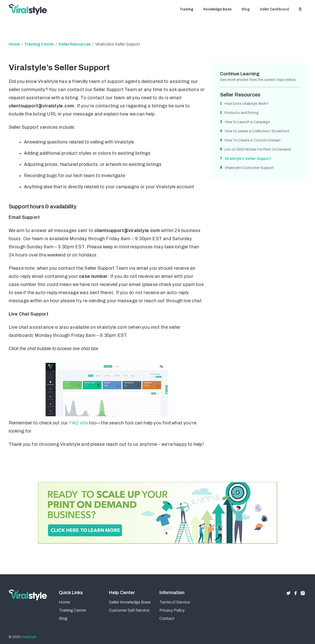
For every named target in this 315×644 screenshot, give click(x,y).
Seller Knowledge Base (130, 602)
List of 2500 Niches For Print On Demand (258, 149)
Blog (63, 618)
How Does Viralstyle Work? (246, 104)
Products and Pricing (242, 113)
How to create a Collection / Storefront (257, 131)
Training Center (39, 44)
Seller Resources (75, 44)
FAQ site (78, 423)
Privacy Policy (172, 610)
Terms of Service (175, 602)
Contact (167, 618)
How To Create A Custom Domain (252, 140)
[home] (29, 9)
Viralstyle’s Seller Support (248, 159)
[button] (186, 9)
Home (14, 44)
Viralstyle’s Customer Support (249, 168)
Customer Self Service (129, 610)
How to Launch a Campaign (247, 122)
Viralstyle (29, 637)
